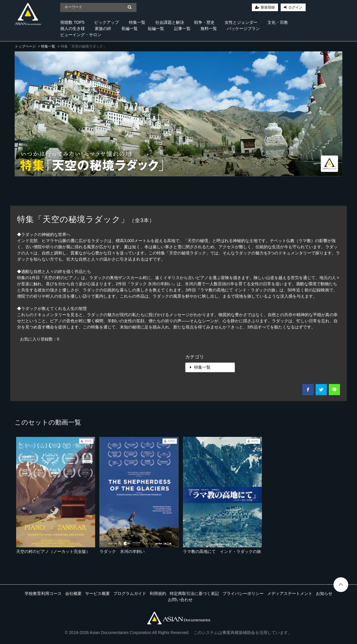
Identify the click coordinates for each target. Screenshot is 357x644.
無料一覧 (209, 28)
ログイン (295, 7)
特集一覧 (137, 22)
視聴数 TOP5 (72, 22)
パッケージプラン (243, 28)
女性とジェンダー (241, 22)
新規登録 (268, 7)
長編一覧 (129, 28)
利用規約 (158, 593)
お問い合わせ (180, 600)
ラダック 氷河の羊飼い (122, 551)
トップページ (25, 46)
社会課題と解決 (170, 22)
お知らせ (324, 593)
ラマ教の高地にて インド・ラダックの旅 (222, 551)
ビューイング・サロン (81, 35)
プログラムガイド (130, 593)
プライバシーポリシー (243, 593)
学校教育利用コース (43, 593)
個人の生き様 (73, 28)
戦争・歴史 (204, 22)
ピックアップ (107, 22)
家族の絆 (103, 28)
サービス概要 (97, 593)
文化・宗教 (278, 22)
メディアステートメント (290, 593)
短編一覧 (156, 28)
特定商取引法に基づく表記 (194, 593)
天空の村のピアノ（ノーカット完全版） (53, 551)
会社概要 (73, 593)
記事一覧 (182, 28)
